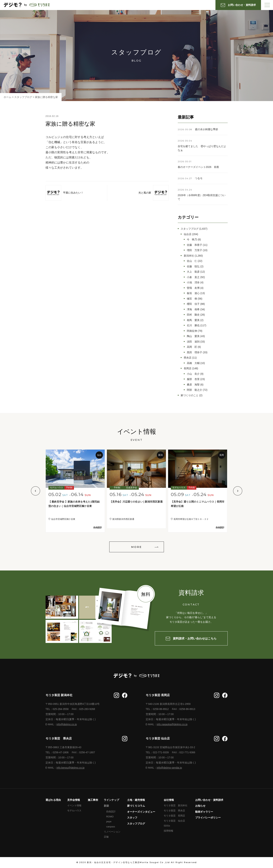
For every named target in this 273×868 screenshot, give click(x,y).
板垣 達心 (193, 293)
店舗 (106, 837)
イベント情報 (74, 805)
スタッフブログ (190, 229)
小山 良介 (193, 374)
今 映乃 (192, 239)
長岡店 (188, 368)
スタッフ (132, 818)
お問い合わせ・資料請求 (209, 800)
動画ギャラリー (204, 812)
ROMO (110, 817)
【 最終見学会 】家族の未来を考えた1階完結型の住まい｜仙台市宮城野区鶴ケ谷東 (74, 504)
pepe (109, 821)
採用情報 (168, 831)
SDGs (167, 826)
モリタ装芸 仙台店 (174, 821)
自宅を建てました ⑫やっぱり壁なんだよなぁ (202, 148)
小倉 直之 (193, 277)
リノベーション (112, 832)
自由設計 (111, 811)
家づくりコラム (136, 806)
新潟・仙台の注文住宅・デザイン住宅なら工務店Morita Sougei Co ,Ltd (128, 862)
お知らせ (200, 806)
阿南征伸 (192, 331)
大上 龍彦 (193, 272)
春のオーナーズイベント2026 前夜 (198, 167)
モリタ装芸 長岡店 (174, 816)
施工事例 (93, 800)
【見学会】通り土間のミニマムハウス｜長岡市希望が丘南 (198, 504)
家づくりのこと (190, 395)
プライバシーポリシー (208, 818)
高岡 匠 (192, 347)
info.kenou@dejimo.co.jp (70, 768)
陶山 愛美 (193, 336)
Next (238, 491)
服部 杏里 (193, 379)
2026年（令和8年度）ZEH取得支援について (202, 197)
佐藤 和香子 (195, 245)
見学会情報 (74, 800)
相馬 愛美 (193, 320)
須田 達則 (193, 342)
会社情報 (169, 800)
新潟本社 (189, 256)
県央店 (188, 358)
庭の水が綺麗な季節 (207, 129)
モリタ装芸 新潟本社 (176, 805)
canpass (111, 827)
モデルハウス (74, 811)
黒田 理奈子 (195, 352)
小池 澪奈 (193, 282)
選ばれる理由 (53, 800)
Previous (36, 491)
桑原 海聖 (193, 385)
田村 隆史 (193, 315)
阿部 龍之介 (195, 390)
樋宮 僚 (192, 299)
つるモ (199, 178)
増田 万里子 (195, 250)
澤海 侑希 (193, 309)
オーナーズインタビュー (141, 812)
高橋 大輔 (193, 363)
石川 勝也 (193, 325)
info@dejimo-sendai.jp (169, 768)
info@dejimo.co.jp (67, 724)
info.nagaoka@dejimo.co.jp (172, 724)
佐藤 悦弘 (193, 266)
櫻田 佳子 (193, 304)
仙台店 (188, 234)
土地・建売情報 (136, 800)
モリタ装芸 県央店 (174, 811)
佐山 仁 (192, 261)
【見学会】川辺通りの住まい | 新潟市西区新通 (136, 502)
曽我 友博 (193, 288)
